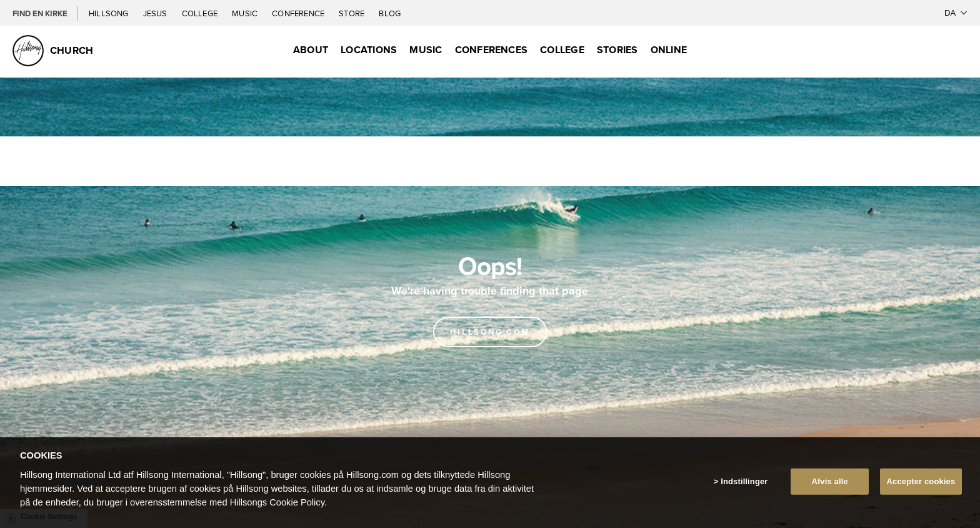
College (201, 13)
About (311, 50)
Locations (369, 50)
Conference (299, 13)
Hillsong (110, 13)
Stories (617, 50)
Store (352, 13)
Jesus (156, 13)
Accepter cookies (921, 481)
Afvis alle (829, 481)
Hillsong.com (490, 332)
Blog (390, 13)
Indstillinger (744, 481)
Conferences (492, 50)
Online (669, 50)
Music (246, 13)
